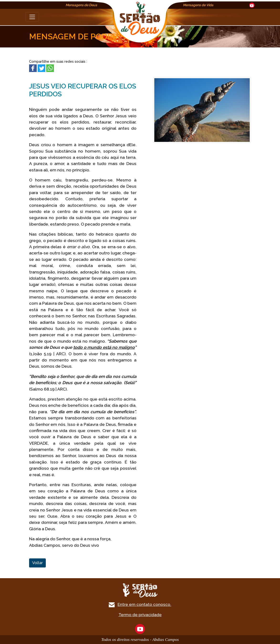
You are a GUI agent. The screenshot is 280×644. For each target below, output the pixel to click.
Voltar (37, 563)
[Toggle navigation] (32, 17)
